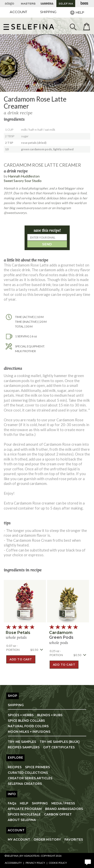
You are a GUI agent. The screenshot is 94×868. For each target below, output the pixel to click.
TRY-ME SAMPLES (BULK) (60, 742)
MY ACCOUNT (19, 839)
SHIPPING (16, 705)
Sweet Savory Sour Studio (23, 181)
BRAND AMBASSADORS (64, 809)
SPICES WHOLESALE (24, 814)
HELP (24, 803)
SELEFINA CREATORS (25, 784)
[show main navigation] (6, 27)
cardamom (61, 633)
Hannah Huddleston (24, 176)
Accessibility (13, 863)
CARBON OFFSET (58, 814)
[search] (73, 27)
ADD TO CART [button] (21, 659)
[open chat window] (88, 862)
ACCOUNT (18, 12)
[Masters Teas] (28, 4)
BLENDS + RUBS (50, 715)
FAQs (12, 803)
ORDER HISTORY (47, 839)
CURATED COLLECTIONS (28, 773)
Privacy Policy (35, 863)
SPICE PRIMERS (37, 767)
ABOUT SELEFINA (22, 820)
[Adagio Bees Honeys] (85, 4)
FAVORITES (74, 839)
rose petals (18, 633)
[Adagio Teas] (9, 4)
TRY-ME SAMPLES (22, 742)
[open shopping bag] (86, 27)
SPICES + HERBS (21, 715)
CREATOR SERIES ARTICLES (30, 778)
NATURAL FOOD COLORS (28, 726)
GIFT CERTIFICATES (59, 747)
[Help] (77, 12)
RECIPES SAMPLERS (24, 747)
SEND (47, 244)
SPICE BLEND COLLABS (26, 721)
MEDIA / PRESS (63, 803)
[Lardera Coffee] (47, 4)
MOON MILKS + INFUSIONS (29, 732)
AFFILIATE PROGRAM (25, 809)
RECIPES (15, 767)
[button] (33, 27)
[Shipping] (48, 12)
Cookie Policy (58, 863)
